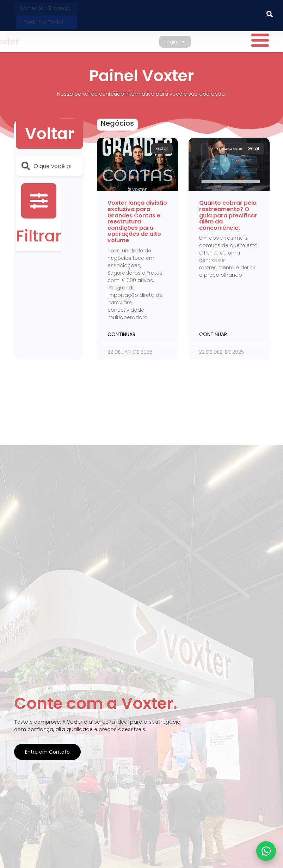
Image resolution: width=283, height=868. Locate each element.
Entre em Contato (47, 752)
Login (181, 42)
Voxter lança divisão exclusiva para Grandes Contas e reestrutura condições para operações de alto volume (137, 222)
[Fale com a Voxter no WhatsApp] (266, 851)
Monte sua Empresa (46, 8)
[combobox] (49, 166)
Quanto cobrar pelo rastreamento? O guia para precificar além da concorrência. (228, 215)
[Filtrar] (39, 201)
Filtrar (39, 236)
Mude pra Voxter (44, 22)
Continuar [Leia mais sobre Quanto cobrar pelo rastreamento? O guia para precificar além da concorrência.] (213, 334)
